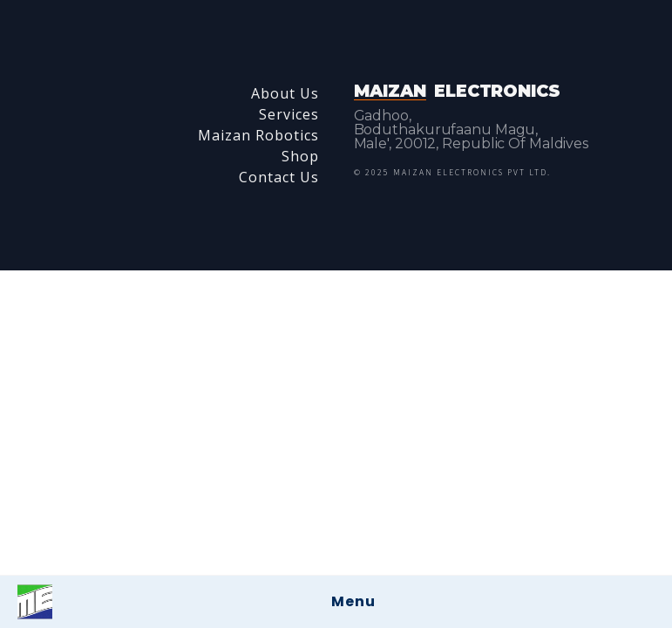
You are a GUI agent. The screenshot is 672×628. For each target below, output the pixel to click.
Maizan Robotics (258, 135)
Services (289, 114)
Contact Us (279, 177)
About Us (285, 93)
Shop (300, 156)
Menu (353, 601)
